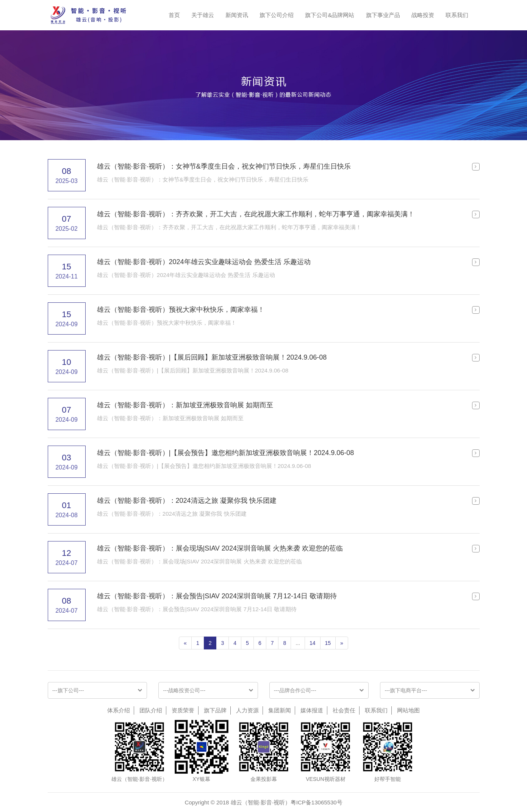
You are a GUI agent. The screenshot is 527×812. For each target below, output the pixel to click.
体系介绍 (119, 710)
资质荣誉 (183, 710)
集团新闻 (280, 710)
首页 (174, 15)
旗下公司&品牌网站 (330, 15)
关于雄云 (203, 15)
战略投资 (423, 15)
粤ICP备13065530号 (317, 802)
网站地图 (408, 710)
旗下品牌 (215, 710)
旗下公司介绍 (277, 15)
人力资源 (247, 710)
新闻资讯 (237, 15)
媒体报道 (312, 710)
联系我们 (457, 15)
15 (328, 643)
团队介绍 (151, 710)
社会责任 (344, 710)
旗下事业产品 (383, 15)
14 (313, 643)
